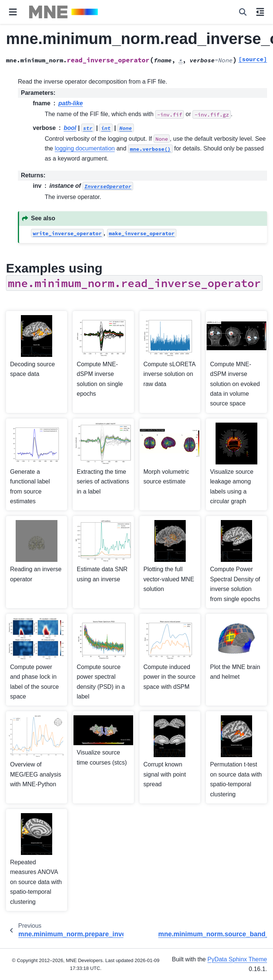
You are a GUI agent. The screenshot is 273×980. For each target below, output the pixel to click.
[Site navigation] (13, 12)
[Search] (243, 12)
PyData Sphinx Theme (237, 959)
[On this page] (260, 12)
